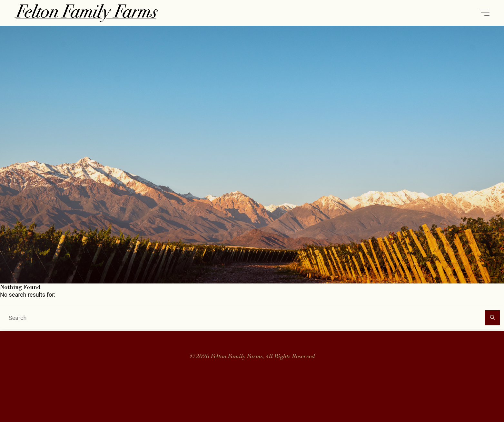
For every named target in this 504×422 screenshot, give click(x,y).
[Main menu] (484, 13)
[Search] (493, 318)
